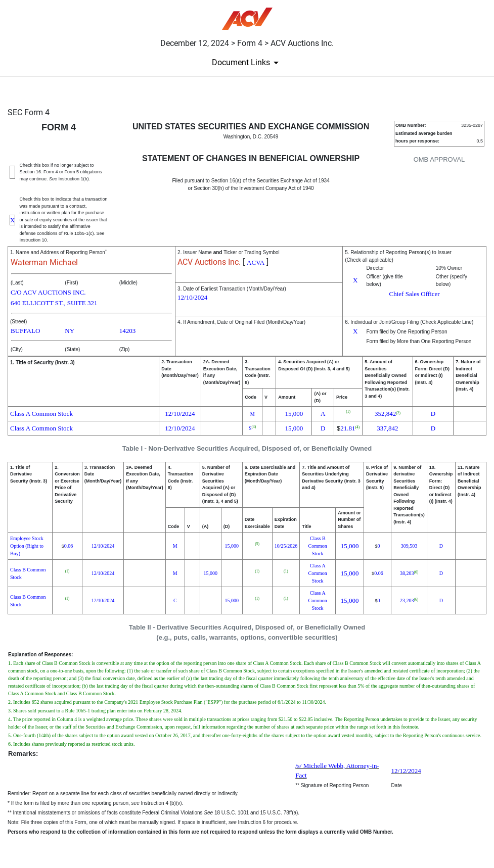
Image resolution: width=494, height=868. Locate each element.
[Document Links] (247, 63)
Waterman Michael (44, 262)
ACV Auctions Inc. (209, 262)
